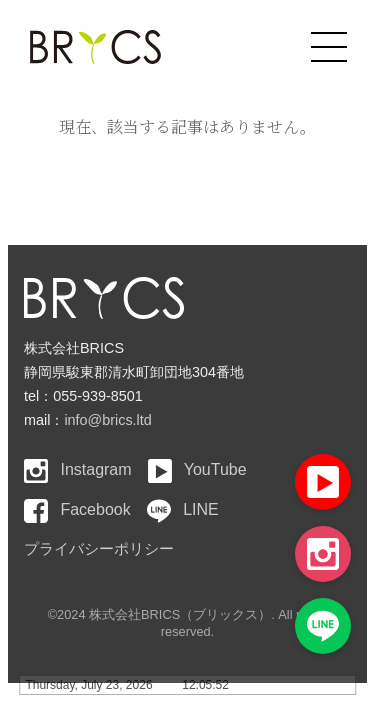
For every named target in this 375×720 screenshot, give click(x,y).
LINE (183, 509)
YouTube (197, 469)
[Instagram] (323, 554)
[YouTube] (323, 482)
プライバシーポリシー (99, 548)
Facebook (77, 509)
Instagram (78, 469)
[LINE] (323, 626)
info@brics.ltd (107, 420)
